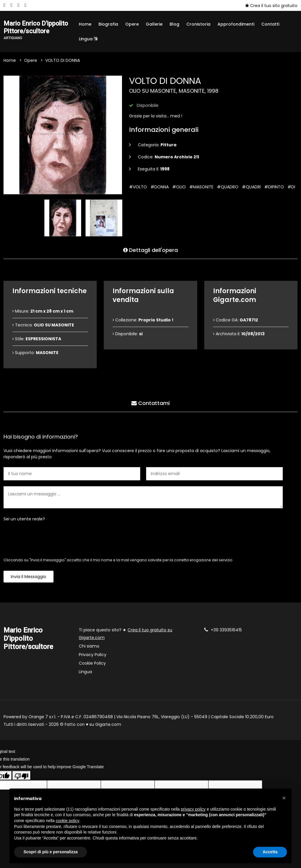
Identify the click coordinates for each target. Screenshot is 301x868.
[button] (284, 798)
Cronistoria (198, 24)
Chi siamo (89, 650)
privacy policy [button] (193, 809)
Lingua (88, 39)
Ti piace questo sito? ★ (126, 638)
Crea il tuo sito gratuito (271, 6)
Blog (174, 24)
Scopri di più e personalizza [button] (51, 852)
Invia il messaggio (29, 580)
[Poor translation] (21, 779)
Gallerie (154, 24)
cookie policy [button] (68, 821)
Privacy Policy (93, 658)
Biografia (108, 24)
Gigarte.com (108, 728)
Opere (132, 24)
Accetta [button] (270, 852)
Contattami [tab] (150, 406)
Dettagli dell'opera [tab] (150, 253)
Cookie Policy (92, 667)
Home (85, 24)
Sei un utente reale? (24, 523)
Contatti (270, 24)
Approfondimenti (236, 24)
